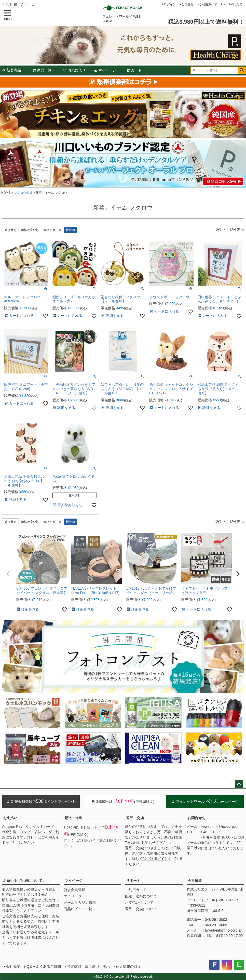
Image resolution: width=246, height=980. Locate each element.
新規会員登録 (74, 890)
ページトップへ (239, 784)
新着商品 (11, 70)
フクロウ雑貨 (23, 193)
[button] (8, 574)
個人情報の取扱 (128, 966)
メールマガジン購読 (80, 902)
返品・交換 (135, 818)
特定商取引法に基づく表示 (88, 966)
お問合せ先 (197, 818)
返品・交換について (141, 909)
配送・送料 (74, 818)
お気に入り (74, 70)
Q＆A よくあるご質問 (44, 966)
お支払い (10, 818)
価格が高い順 (52, 230)
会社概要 (195, 881)
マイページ (105, 70)
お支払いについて (139, 902)
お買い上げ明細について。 (24, 881)
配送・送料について (141, 896)
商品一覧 (42, 70)
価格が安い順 (30, 230)
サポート (133, 881)
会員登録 (187, 4)
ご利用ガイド (208, 4)
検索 (242, 70)
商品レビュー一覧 (78, 909)
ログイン (170, 4)
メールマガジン (233, 4)
